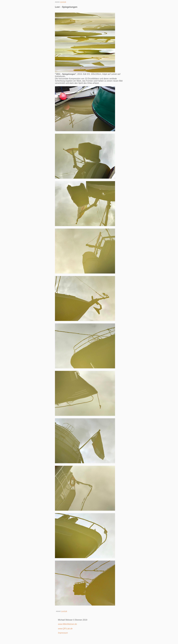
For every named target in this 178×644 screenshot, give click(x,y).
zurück (63, 2)
